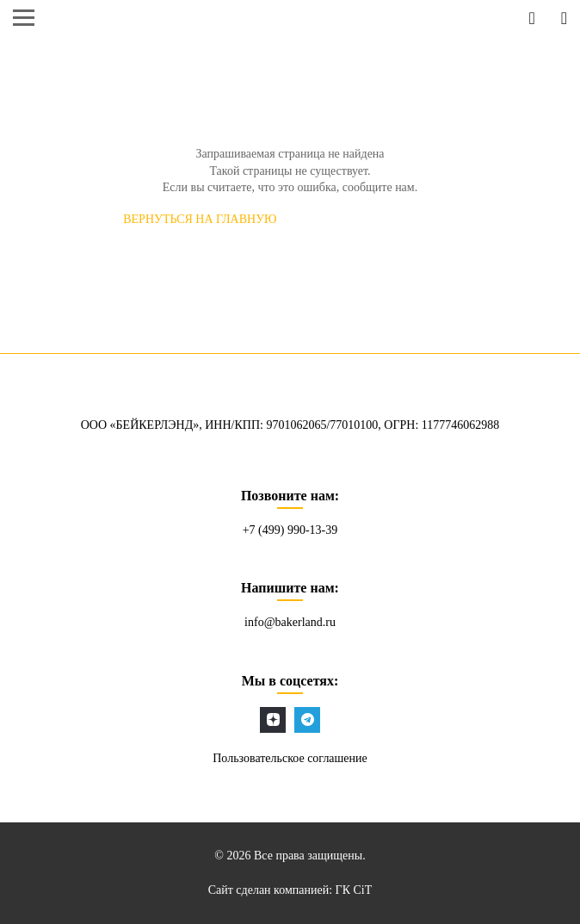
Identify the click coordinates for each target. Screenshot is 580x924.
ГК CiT (354, 890)
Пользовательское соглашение (290, 758)
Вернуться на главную (200, 219)
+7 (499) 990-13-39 (290, 530)
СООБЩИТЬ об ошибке (386, 219)
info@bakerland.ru (290, 622)
